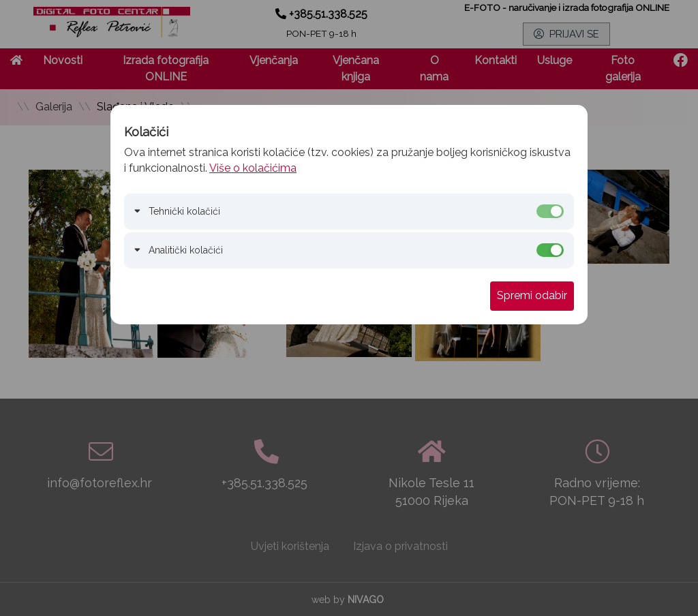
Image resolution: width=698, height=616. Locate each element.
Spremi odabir (532, 295)
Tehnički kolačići (184, 211)
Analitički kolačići (186, 250)
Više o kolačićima (253, 168)
